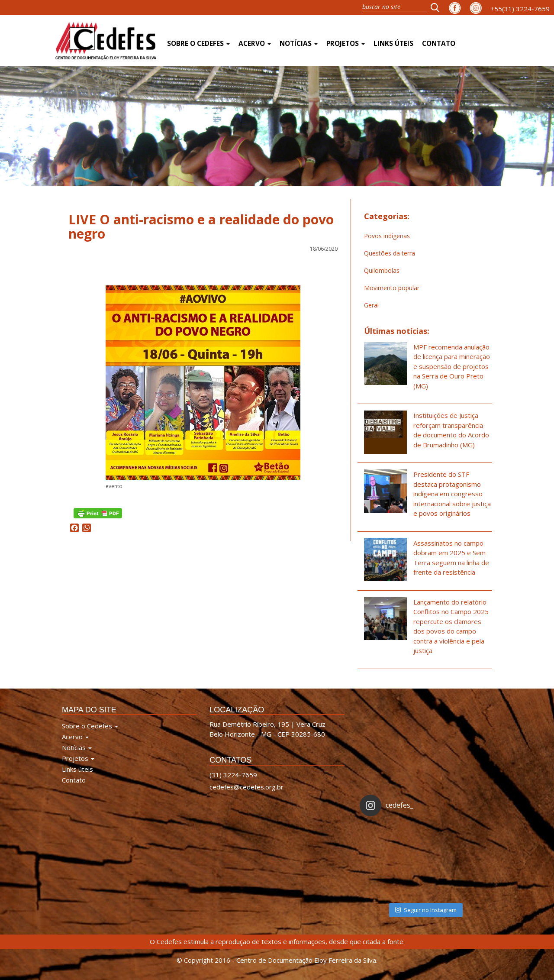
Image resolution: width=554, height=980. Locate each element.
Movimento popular (392, 288)
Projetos (346, 44)
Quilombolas (382, 270)
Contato (439, 44)
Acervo (255, 44)
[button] (438, 7)
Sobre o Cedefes (198, 44)
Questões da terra (390, 253)
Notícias (299, 44)
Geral (371, 305)
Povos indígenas (387, 236)
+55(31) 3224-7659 (520, 9)
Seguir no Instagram (426, 910)
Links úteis (393, 44)
